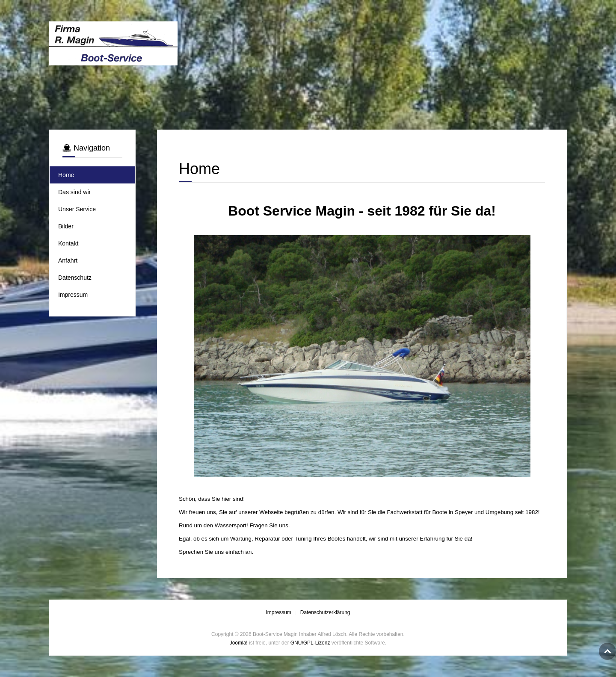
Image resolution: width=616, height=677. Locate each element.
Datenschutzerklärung (325, 612)
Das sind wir (74, 192)
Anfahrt (68, 260)
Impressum (73, 295)
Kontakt (68, 243)
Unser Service (77, 209)
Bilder (66, 226)
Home (66, 175)
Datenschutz (75, 278)
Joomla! (239, 643)
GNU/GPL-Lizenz (310, 643)
